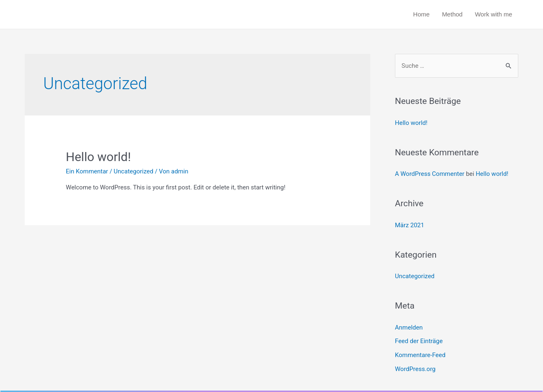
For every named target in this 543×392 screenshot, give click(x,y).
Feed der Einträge (419, 341)
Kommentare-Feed (420, 355)
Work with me (493, 14)
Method (452, 14)
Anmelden (409, 327)
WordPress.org (415, 369)
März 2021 (410, 225)
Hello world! (98, 157)
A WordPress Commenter (430, 174)
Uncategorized (133, 171)
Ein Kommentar (87, 171)
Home (421, 14)
